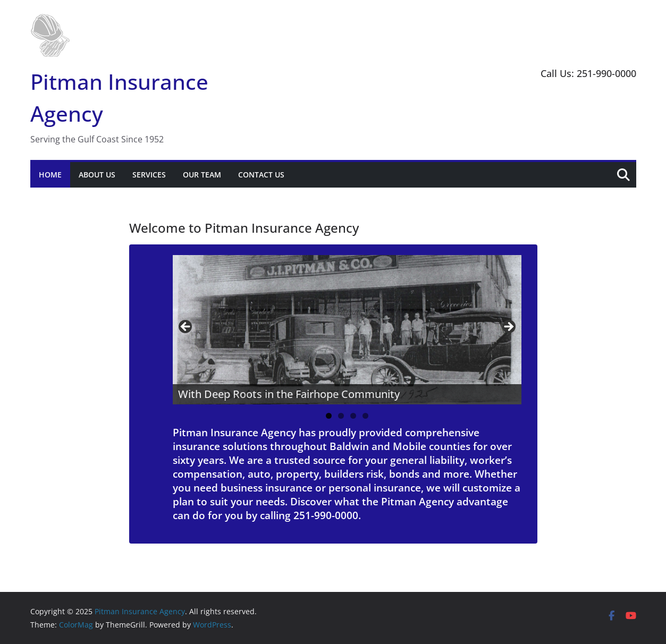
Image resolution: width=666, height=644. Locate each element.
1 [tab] (329, 416)
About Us (97, 175)
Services (149, 175)
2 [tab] (341, 416)
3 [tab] (353, 416)
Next (508, 327)
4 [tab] (365, 416)
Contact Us (261, 175)
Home (50, 175)
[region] (347, 330)
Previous (186, 327)
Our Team (202, 175)
